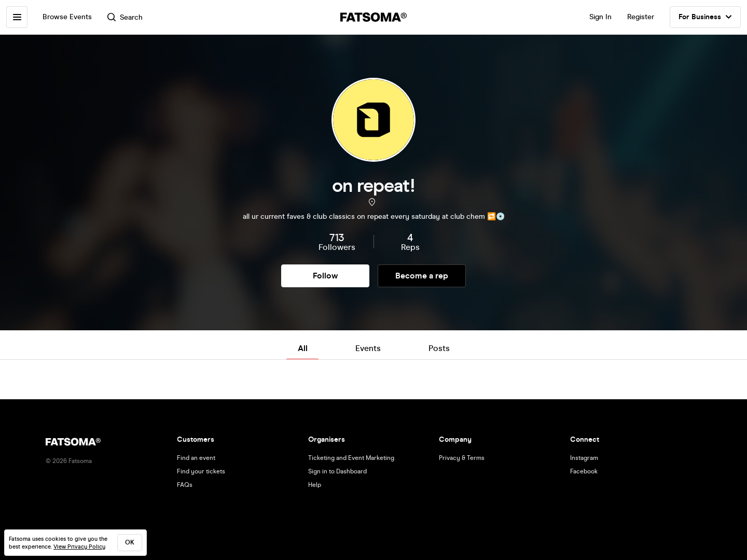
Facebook (584, 471)
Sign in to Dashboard (337, 471)
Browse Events (68, 17)
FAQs (185, 485)
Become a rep (422, 276)
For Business (705, 17)
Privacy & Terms (462, 458)
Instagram (584, 458)
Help (315, 485)
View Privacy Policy (79, 547)
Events (368, 348)
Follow (325, 276)
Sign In (600, 17)
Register (641, 17)
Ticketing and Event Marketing (351, 458)
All (303, 348)
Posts (439, 348)
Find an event (196, 458)
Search (126, 17)
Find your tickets (201, 471)
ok (130, 542)
